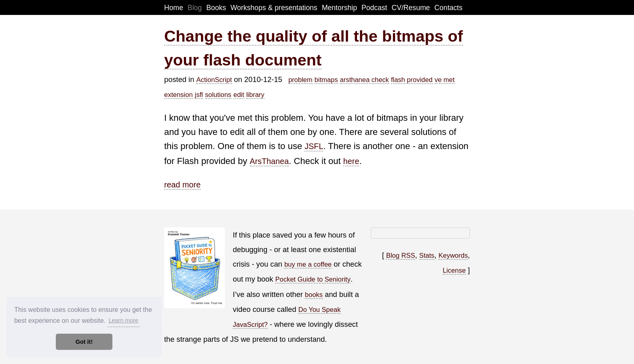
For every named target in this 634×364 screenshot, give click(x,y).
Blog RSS (401, 255)
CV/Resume (411, 8)
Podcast (374, 8)
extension (179, 95)
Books (216, 8)
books (314, 295)
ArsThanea (269, 161)
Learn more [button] (123, 320)
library (255, 95)
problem (300, 80)
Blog (195, 8)
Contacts (448, 8)
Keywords (453, 255)
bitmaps (326, 80)
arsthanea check (365, 80)
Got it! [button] (84, 342)
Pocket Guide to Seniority (313, 279)
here (351, 161)
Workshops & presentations (274, 8)
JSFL (314, 146)
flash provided (412, 80)
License (454, 270)
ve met (445, 80)
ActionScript (214, 80)
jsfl (199, 95)
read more (182, 185)
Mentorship (339, 8)
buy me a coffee (308, 264)
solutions (218, 95)
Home (174, 8)
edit (239, 95)
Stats (427, 255)
